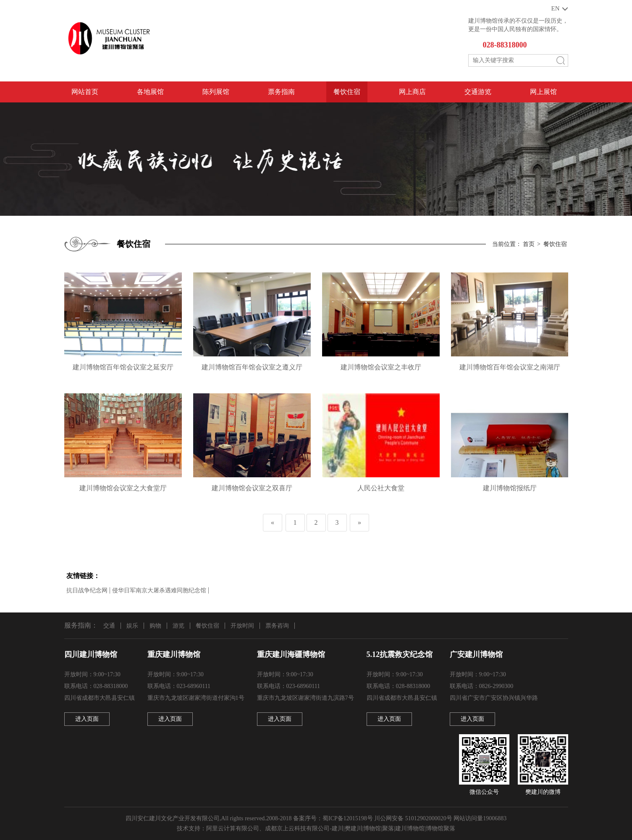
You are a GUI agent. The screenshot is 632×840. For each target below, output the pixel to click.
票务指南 (281, 92)
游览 (178, 626)
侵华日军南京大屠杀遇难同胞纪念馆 (159, 590)
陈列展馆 (216, 92)
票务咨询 (277, 626)
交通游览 (478, 92)
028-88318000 (505, 45)
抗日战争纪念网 (87, 590)
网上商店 (412, 92)
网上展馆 (543, 92)
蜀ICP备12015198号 (348, 818)
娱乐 (132, 626)
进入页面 (87, 719)
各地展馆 (150, 92)
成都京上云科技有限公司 (297, 828)
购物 (155, 626)
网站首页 (85, 92)
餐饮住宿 (347, 92)
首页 (529, 244)
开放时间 (242, 626)
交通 (109, 626)
